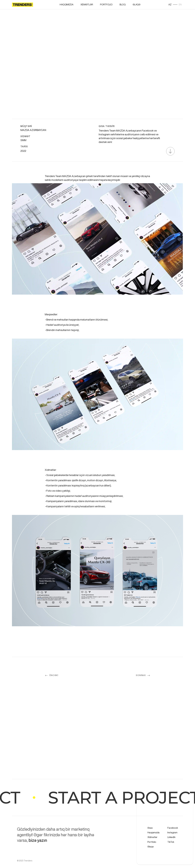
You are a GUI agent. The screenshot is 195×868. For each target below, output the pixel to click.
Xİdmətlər (87, 5)
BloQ (123, 5)
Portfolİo (106, 5)
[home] (23, 5)
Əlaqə (137, 5)
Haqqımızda (67, 5)
